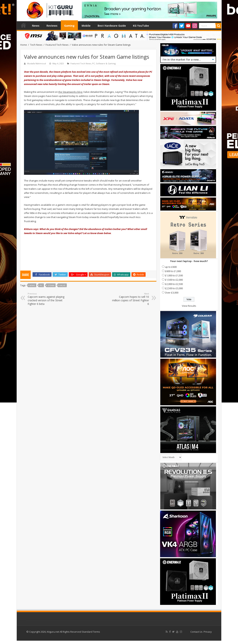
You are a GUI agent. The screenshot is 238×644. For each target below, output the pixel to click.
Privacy (208, 632)
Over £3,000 (172, 293)
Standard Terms (91, 632)
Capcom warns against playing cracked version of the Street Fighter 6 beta (47, 299)
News (36, 26)
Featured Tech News (57, 45)
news (32, 285)
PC (94, 63)
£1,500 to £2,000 (174, 280)
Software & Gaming (106, 63)
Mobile (86, 26)
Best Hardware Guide (112, 26)
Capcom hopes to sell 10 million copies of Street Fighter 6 (130, 299)
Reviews (52, 26)
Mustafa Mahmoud (37, 63)
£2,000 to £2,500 (174, 284)
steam (51, 285)
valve (62, 285)
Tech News (36, 45)
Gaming (69, 26)
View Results (189, 306)
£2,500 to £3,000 (174, 288)
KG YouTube (141, 26)
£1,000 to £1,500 (174, 275)
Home (23, 25)
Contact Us (196, 632)
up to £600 (171, 267)
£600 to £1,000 (173, 271)
